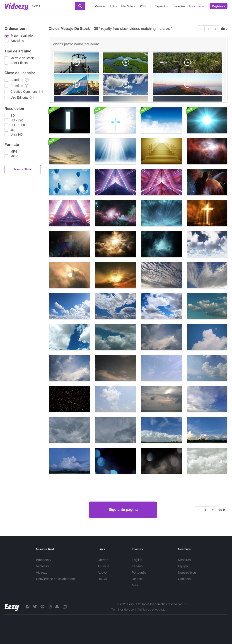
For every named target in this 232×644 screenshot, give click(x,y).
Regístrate (219, 6)
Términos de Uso (122, 610)
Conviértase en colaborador (56, 579)
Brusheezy (43, 560)
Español (138, 566)
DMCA (102, 579)
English (137, 560)
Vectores (100, 6)
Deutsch (138, 579)
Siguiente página (123, 510)
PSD (143, 6)
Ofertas (103, 560)
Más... (136, 585)
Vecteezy (42, 566)
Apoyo (102, 573)
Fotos (113, 6)
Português (139, 573)
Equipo (183, 566)
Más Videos (128, 6)
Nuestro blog (187, 573)
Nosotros (184, 560)
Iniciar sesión (197, 6)
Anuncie (103, 566)
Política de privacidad (151, 610)
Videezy (42, 573)
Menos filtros (23, 169)
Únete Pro (179, 6)
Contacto (184, 579)
